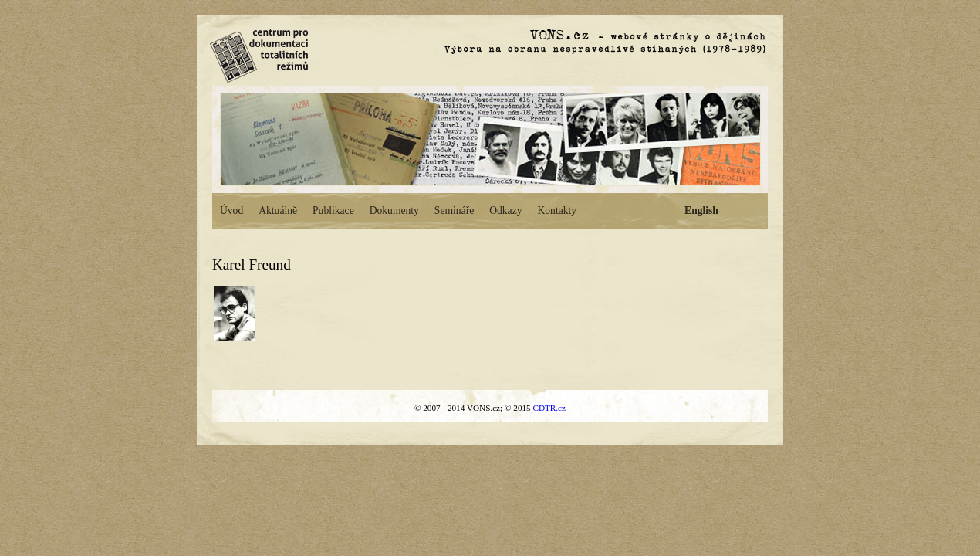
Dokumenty (394, 210)
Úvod (231, 210)
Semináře (454, 210)
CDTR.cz (549, 408)
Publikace (333, 210)
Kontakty (557, 210)
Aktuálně (278, 210)
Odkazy (505, 210)
